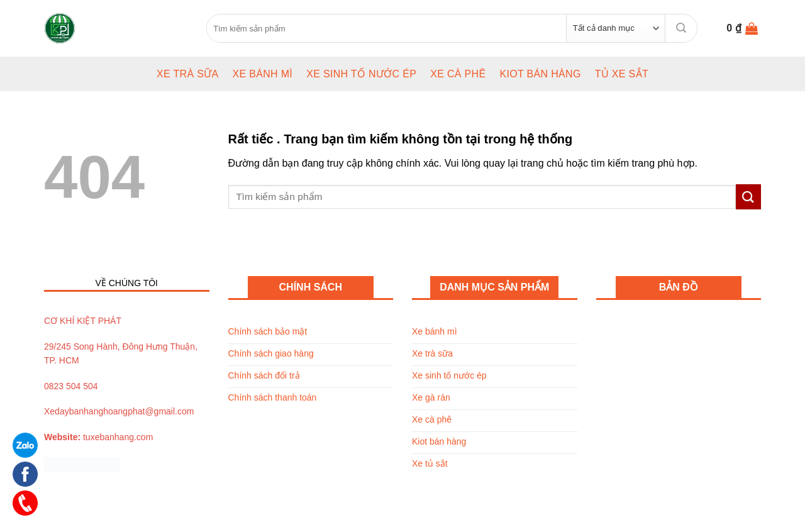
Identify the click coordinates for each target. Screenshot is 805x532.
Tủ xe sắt (622, 74)
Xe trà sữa (188, 74)
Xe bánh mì (262, 74)
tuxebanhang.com (118, 437)
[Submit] (681, 28)
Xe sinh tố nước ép (361, 74)
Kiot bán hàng (540, 74)
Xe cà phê (458, 74)
